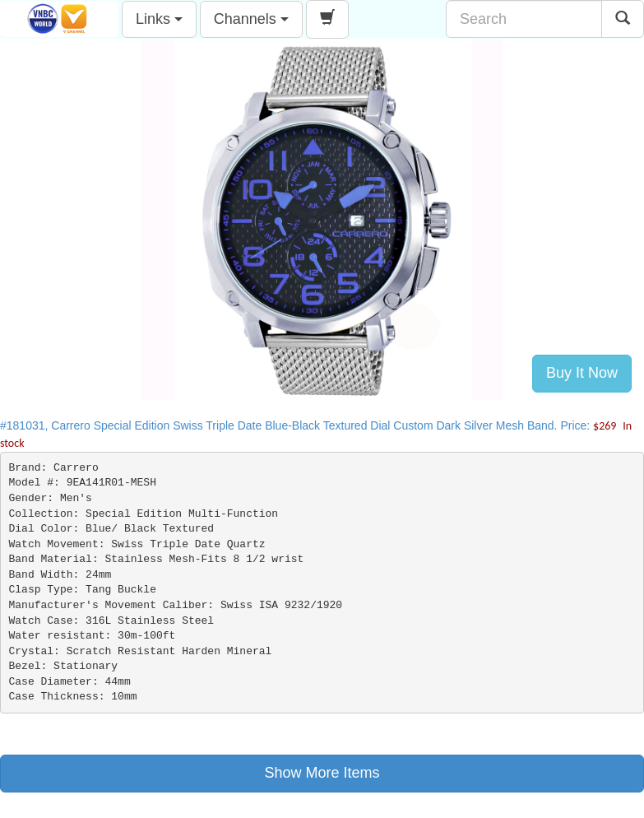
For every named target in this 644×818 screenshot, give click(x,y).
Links (159, 19)
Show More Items (322, 773)
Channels (251, 19)
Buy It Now (582, 373)
